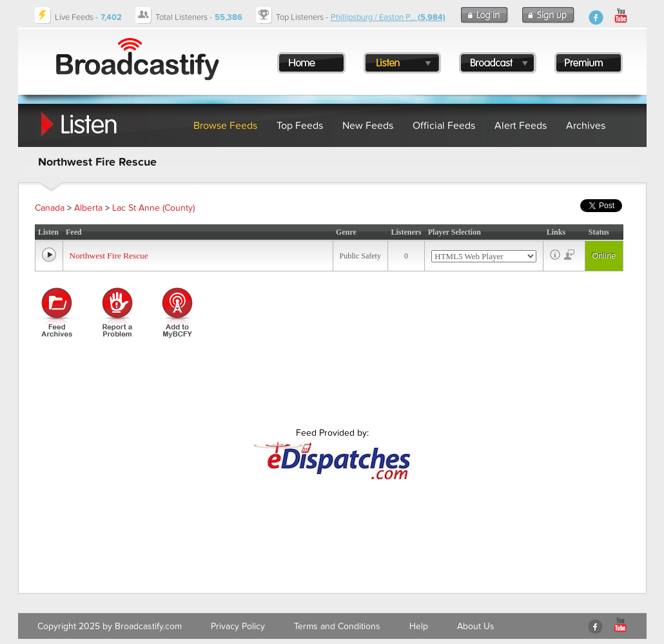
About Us (476, 626)
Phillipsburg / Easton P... (388, 17)
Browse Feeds (225, 126)
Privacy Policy (238, 626)
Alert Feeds (521, 126)
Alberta (88, 208)
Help (419, 626)
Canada (50, 208)
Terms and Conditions (337, 626)
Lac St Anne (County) (153, 208)
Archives (586, 126)
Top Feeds (300, 126)
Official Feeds (444, 126)
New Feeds (368, 126)
